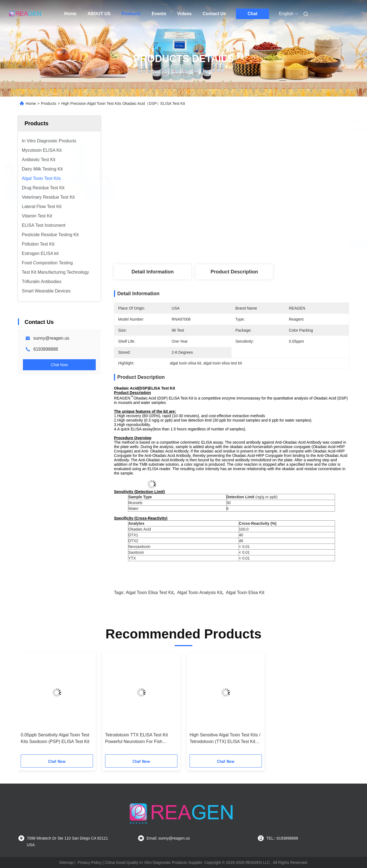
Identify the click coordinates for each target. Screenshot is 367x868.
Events (159, 14)
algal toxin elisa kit (245, 593)
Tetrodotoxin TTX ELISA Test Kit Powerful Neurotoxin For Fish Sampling (136, 739)
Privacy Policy (90, 862)
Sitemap (66, 862)
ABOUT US (99, 14)
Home (70, 14)
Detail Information (152, 272)
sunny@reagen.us (51, 338)
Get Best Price (263, 244)
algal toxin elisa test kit (150, 593)
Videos (184, 14)
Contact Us (214, 14)
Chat (252, 14)
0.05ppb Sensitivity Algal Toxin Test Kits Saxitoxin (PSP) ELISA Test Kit (55, 738)
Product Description (234, 272)
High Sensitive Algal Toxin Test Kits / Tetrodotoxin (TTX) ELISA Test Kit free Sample (225, 739)
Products (131, 14)
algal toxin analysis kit (200, 593)
